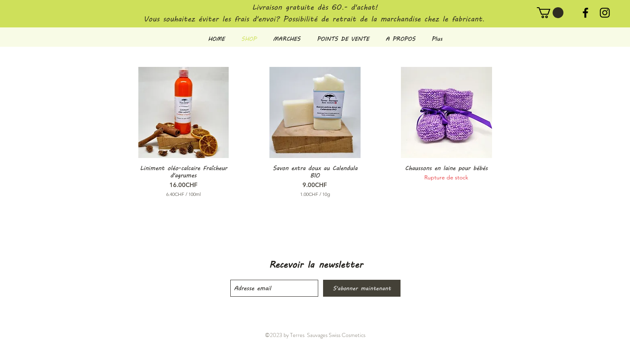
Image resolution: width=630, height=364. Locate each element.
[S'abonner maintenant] (362, 288)
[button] (550, 13)
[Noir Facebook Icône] (585, 13)
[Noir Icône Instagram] (605, 13)
